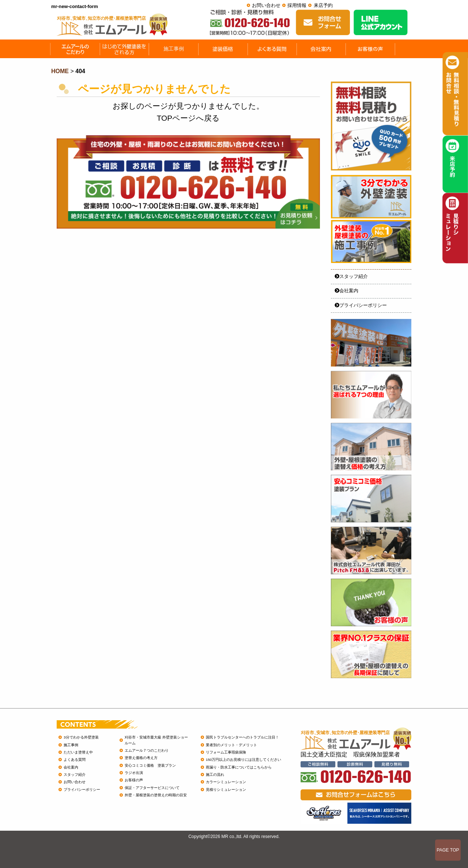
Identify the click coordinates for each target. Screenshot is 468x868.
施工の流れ (215, 775)
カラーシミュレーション (226, 782)
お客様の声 (134, 780)
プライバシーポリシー (361, 305)
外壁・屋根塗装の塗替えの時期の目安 (156, 795)
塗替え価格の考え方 (141, 758)
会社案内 (346, 291)
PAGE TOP (448, 850)
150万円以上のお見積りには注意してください (244, 760)
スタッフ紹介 (351, 276)
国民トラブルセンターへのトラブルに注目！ (242, 737)
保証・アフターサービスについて (152, 788)
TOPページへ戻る (188, 118)
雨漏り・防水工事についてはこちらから (239, 767)
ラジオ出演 (134, 773)
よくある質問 (75, 760)
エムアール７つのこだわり (147, 750)
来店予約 (323, 5)
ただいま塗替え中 (78, 752)
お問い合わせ (266, 5)
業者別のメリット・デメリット (231, 745)
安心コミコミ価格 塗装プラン (150, 765)
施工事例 (71, 745)
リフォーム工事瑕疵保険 (226, 752)
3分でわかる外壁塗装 (81, 737)
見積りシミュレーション (226, 790)
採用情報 (297, 5)
